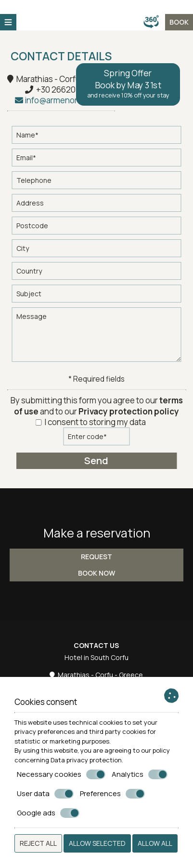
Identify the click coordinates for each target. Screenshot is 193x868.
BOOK (179, 22)
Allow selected (97, 843)
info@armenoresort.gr (61, 100)
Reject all (38, 843)
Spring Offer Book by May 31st (128, 83)
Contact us (96, 645)
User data (45, 794)
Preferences (112, 794)
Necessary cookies (61, 774)
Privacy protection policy (129, 411)
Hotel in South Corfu (96, 657)
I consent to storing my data (91, 422)
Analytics (140, 774)
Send (96, 461)
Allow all (155, 843)
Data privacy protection (86, 760)
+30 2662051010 (66, 90)
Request (96, 557)
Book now (96, 573)
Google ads (48, 813)
